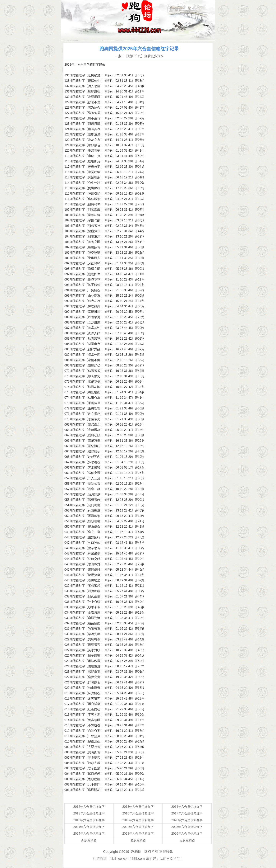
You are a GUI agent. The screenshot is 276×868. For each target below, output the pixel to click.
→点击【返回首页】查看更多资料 (139, 56)
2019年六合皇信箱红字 (138, 820)
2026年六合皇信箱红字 (187, 834)
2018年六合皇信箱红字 (89, 820)
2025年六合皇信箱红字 (138, 834)
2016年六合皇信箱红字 (138, 813)
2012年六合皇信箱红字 (89, 807)
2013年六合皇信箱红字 (138, 807)
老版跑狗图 (138, 840)
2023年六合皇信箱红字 (187, 827)
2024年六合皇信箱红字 (89, 834)
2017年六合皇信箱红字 (187, 813)
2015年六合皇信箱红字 (89, 813)
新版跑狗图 (89, 840)
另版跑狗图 (187, 840)
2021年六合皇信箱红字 (89, 827)
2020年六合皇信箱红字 (187, 820)
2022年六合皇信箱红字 (138, 827)
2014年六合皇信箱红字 (187, 807)
